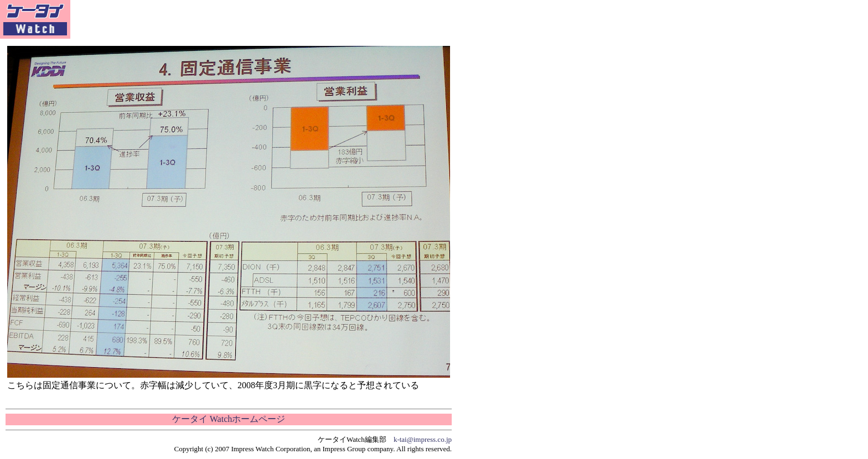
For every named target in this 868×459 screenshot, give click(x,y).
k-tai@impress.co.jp (423, 439)
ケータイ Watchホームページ (229, 419)
